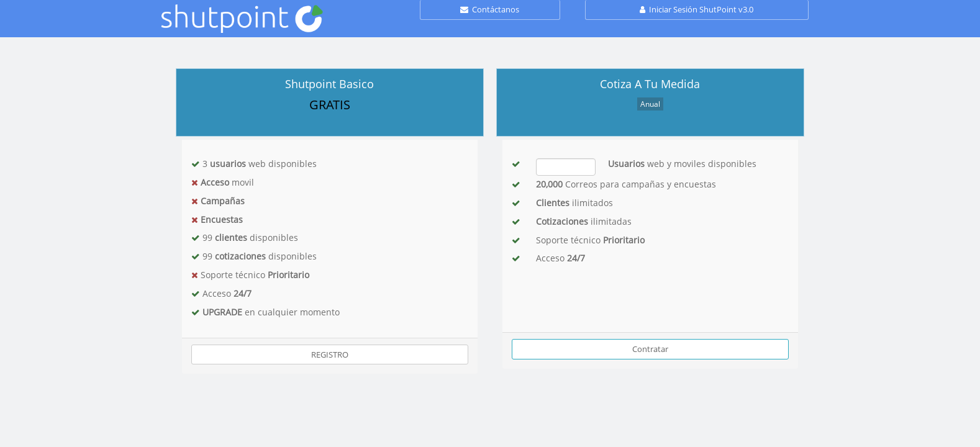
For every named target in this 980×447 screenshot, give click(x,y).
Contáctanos (490, 9)
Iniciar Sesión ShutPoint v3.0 (696, 9)
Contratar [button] (650, 349)
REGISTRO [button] (330, 354)
